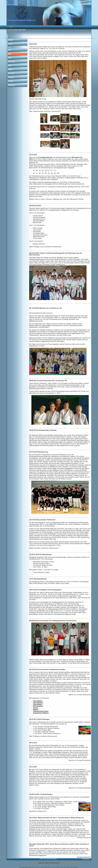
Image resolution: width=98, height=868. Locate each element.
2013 (24, 30)
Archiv (20, 30)
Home (11, 27)
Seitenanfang (86, 859)
